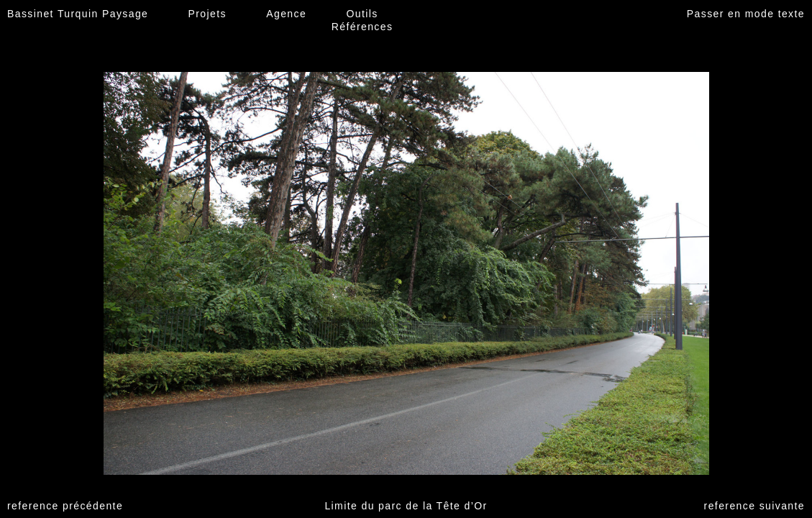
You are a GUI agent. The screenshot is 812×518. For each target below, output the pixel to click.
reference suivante (754, 506)
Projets (207, 14)
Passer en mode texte (746, 14)
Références (362, 27)
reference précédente (65, 506)
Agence (286, 14)
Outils (362, 14)
